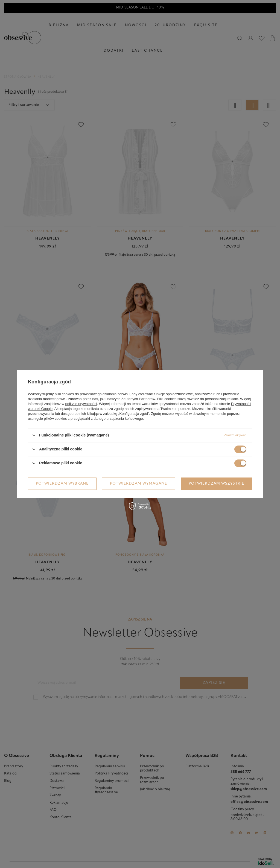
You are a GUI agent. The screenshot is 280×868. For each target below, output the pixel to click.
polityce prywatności (81, 404)
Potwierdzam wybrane (62, 484)
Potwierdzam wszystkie (216, 484)
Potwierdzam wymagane (138, 484)
